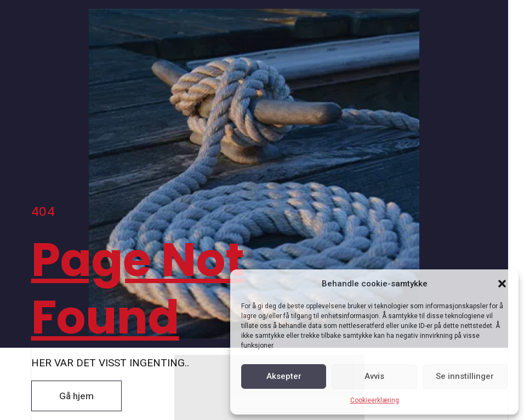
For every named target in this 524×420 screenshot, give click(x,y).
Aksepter (284, 376)
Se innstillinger (465, 376)
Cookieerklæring (375, 400)
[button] (502, 284)
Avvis (374, 376)
